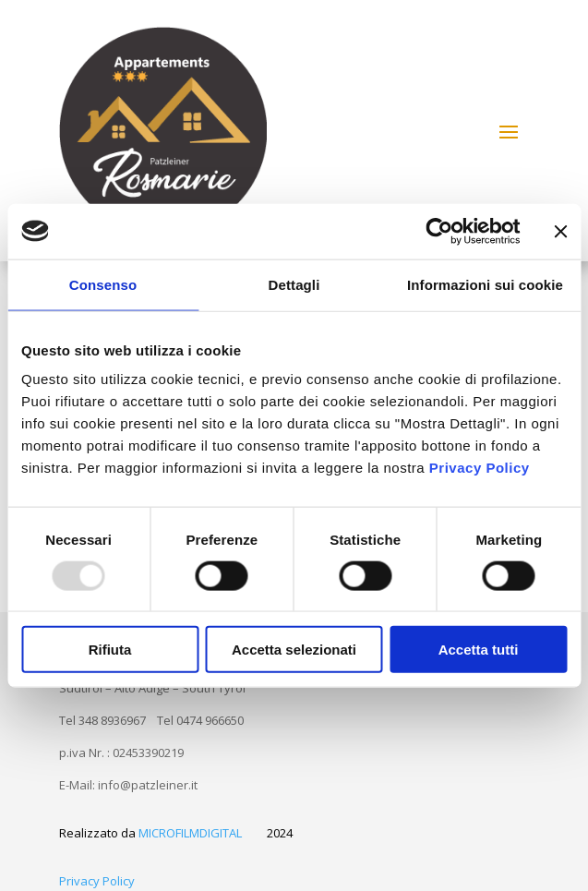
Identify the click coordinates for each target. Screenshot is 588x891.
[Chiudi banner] (560, 231)
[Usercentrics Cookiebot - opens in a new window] (439, 231)
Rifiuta (110, 650)
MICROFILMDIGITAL (190, 833)
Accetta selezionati (294, 650)
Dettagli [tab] (294, 284)
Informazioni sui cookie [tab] (485, 284)
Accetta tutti (479, 650)
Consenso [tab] (103, 284)
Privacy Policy (480, 468)
